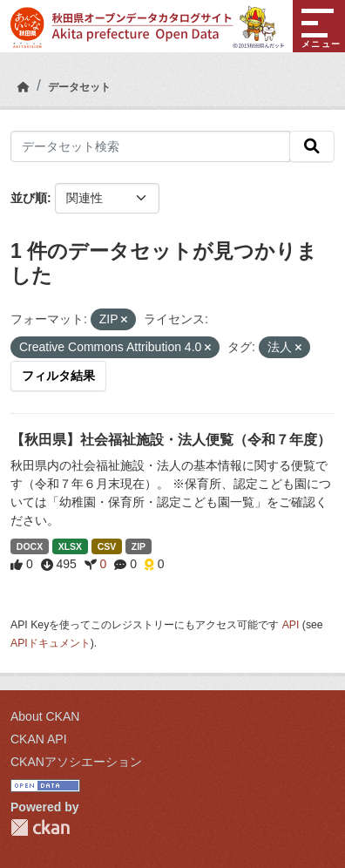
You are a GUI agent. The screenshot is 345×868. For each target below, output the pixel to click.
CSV (107, 546)
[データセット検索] (150, 146)
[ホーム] (24, 87)
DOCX (30, 546)
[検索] (312, 146)
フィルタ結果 (58, 376)
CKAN (40, 827)
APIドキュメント (51, 643)
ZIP (139, 546)
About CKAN (45, 716)
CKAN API (39, 739)
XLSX (70, 546)
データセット (79, 87)
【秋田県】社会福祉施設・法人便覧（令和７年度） (171, 440)
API (291, 625)
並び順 (29, 198)
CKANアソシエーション (76, 762)
